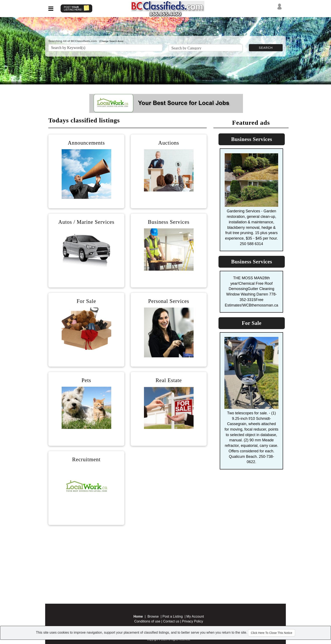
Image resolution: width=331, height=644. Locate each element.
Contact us (171, 621)
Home (138, 616)
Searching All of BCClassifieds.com (73, 41)
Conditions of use (147, 621)
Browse (153, 616)
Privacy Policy (193, 621)
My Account (195, 616)
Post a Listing (173, 616)
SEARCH (266, 48)
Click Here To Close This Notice (271, 633)
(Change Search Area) (111, 41)
